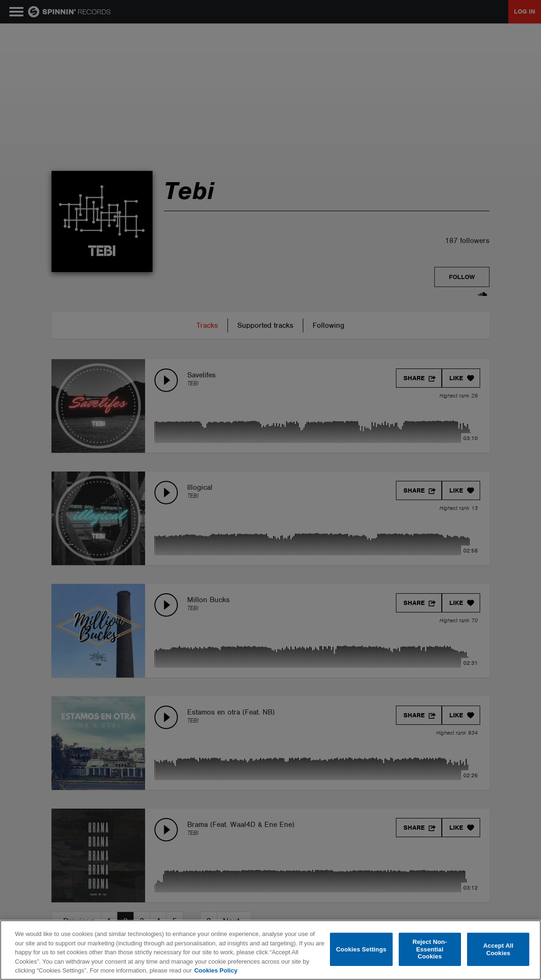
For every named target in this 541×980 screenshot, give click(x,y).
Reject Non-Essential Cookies (430, 949)
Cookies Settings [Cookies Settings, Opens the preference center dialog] (361, 949)
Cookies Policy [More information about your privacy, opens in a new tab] (216, 970)
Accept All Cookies (498, 949)
